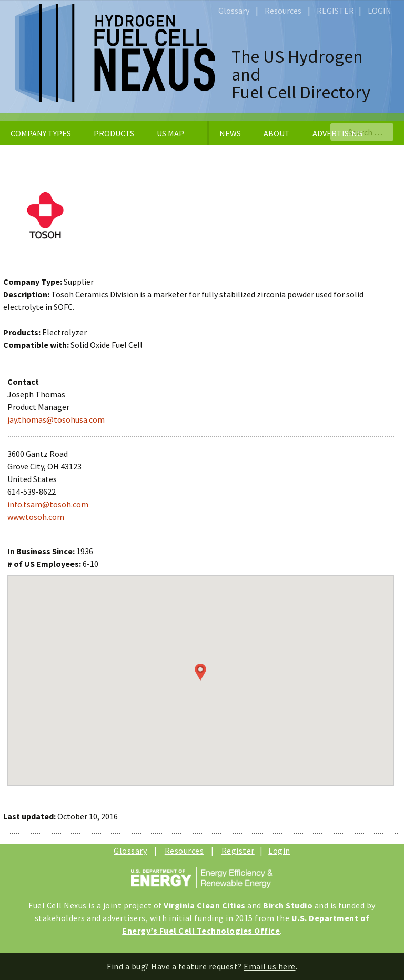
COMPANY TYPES (41, 133)
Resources (283, 11)
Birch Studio (288, 905)
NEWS (230, 133)
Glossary (234, 11)
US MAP (170, 133)
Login (279, 851)
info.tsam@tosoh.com (48, 504)
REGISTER (335, 11)
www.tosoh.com (36, 517)
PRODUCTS (114, 133)
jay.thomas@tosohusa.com (56, 419)
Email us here (270, 966)
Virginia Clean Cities (205, 905)
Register (238, 851)
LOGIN (380, 11)
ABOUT (277, 133)
